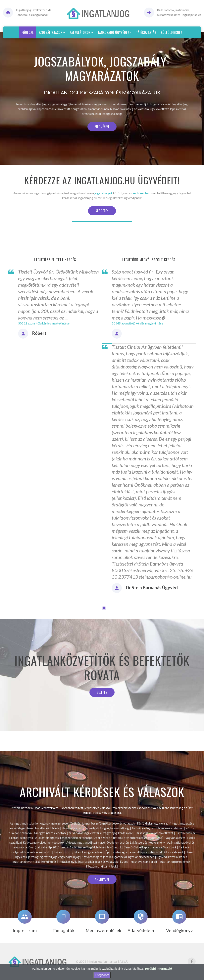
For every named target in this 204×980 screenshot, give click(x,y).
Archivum (102, 879)
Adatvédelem (141, 930)
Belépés (102, 692)
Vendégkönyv (179, 930)
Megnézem (102, 127)
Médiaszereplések (103, 930)
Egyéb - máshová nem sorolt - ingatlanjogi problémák (155, 862)
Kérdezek (102, 211)
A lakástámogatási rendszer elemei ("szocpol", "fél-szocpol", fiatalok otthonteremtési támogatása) (99, 838)
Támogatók (63, 930)
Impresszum (25, 930)
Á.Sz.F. (124, 961)
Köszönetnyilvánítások (101, 866)
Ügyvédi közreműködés (172, 857)
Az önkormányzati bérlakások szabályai (157, 828)
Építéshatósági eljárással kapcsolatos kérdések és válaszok (144, 852)
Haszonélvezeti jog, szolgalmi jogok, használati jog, (96, 828)
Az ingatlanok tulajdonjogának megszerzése (39, 823)
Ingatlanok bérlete (47, 828)
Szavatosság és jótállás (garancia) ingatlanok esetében (118, 857)
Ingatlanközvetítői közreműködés (34, 862)
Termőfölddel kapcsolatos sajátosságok (150, 847)
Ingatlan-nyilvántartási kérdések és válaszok (88, 862)
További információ (158, 969)
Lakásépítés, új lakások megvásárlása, (78, 852)
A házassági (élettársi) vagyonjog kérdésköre (103, 833)
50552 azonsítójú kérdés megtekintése (44, 323)
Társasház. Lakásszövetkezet (154, 833)
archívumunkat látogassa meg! (102, 114)
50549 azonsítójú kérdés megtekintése (137, 323)
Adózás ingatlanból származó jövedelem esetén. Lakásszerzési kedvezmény (116, 842)
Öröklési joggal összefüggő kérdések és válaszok (102, 823)
